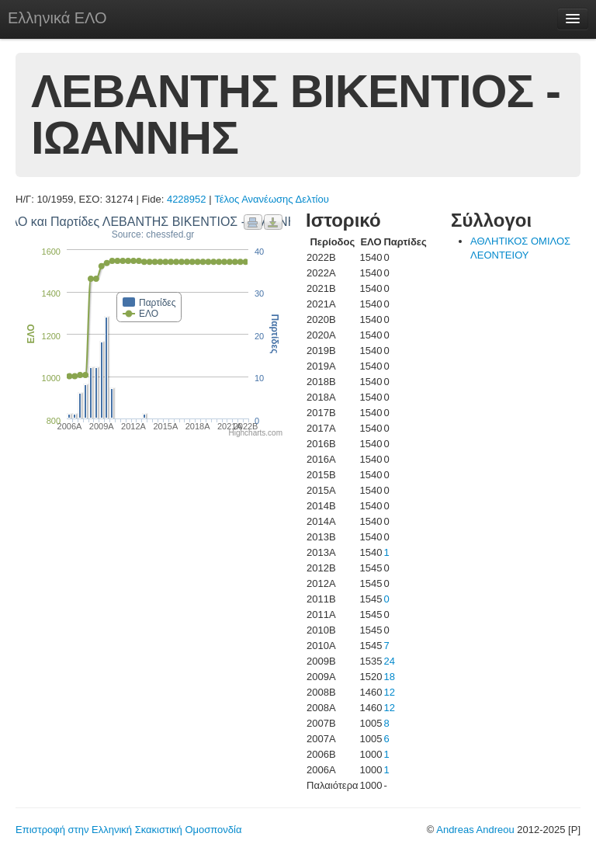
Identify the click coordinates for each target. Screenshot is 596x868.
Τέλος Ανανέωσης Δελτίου (272, 199)
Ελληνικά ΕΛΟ (57, 18)
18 (389, 677)
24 (389, 661)
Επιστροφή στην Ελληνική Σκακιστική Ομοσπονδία (128, 830)
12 (389, 692)
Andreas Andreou (475, 830)
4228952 (187, 199)
